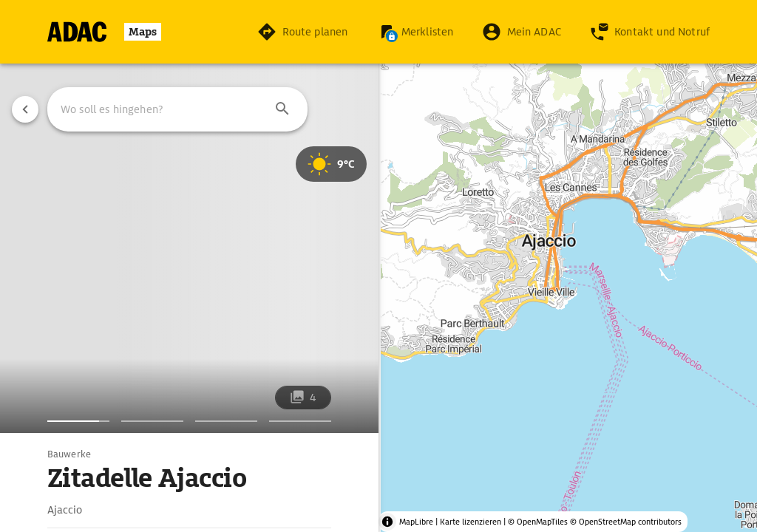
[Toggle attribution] (387, 522)
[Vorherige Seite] (25, 109)
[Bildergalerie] (78, 421)
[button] (282, 109)
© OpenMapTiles (538, 522)
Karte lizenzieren (471, 522)
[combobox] (177, 109)
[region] (378, 266)
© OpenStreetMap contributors (626, 522)
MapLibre (416, 522)
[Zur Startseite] (104, 32)
